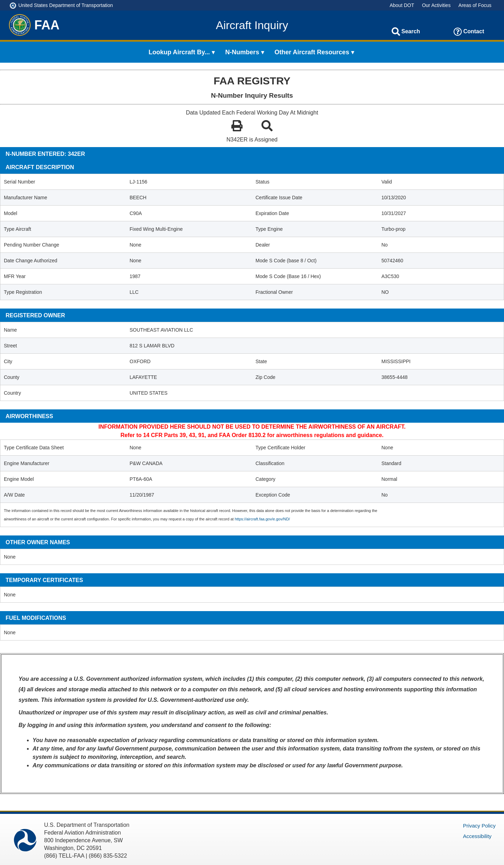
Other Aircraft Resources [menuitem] (312, 52)
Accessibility (477, 836)
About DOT (402, 5)
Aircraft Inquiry (252, 25)
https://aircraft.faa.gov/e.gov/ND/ (262, 519)
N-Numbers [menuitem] (242, 52)
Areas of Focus (475, 5)
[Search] (396, 32)
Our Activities (436, 5)
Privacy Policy (479, 826)
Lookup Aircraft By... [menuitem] (179, 52)
